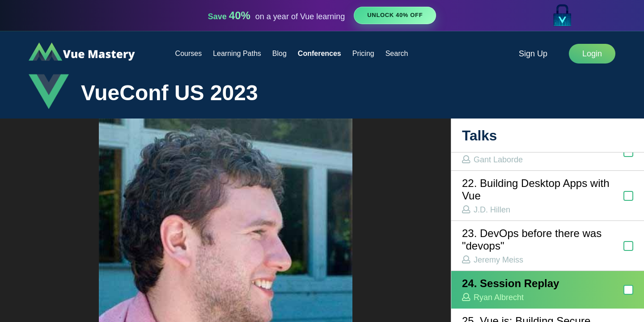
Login (592, 54)
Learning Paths (237, 53)
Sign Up (533, 54)
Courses (189, 53)
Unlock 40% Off (395, 15)
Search (397, 53)
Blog (280, 53)
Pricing (363, 53)
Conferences (320, 53)
